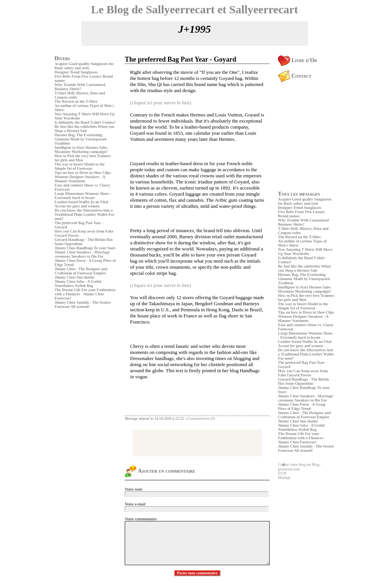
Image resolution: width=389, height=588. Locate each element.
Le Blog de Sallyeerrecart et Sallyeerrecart (194, 9)
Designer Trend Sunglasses (76, 72)
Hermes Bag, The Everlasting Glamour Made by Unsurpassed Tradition (81, 139)
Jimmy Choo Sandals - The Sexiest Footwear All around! (83, 304)
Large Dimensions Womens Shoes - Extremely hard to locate (83, 196)
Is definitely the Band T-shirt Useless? (85, 122)
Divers (63, 58)
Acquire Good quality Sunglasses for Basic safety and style (84, 66)
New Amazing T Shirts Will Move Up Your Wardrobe (305, 252)
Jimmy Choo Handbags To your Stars (85, 248)
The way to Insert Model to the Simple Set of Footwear (80, 166)
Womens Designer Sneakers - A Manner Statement (80, 179)
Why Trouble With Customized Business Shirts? (80, 87)
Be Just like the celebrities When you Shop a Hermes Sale (85, 129)
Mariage (284, 477)
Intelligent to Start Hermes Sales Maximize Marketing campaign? (81, 150)
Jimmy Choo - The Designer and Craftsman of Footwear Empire (81, 271)
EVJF (282, 473)
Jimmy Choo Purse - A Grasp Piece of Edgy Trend (302, 406)
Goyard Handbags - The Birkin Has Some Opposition (303, 381)
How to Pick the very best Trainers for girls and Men (83, 158)
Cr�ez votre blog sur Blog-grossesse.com (299, 467)
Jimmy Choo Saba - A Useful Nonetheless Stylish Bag (78, 284)
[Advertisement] (78, 363)
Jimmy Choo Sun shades (75, 277)
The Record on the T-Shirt (76, 101)
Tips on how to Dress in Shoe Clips (83, 173)
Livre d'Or (298, 60)
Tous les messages (299, 194)
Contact (295, 76)
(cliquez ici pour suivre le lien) (160, 103)
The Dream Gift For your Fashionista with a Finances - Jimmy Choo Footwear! (85, 294)
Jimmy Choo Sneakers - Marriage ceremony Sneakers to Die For (82, 254)
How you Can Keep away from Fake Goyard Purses (303, 373)
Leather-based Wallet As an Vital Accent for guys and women (82, 204)
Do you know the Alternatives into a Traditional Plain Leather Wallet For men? (85, 214)
